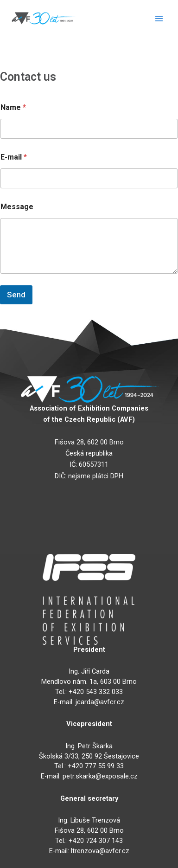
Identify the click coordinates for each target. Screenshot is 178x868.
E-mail (14, 157)
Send (16, 295)
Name (13, 107)
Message (17, 207)
